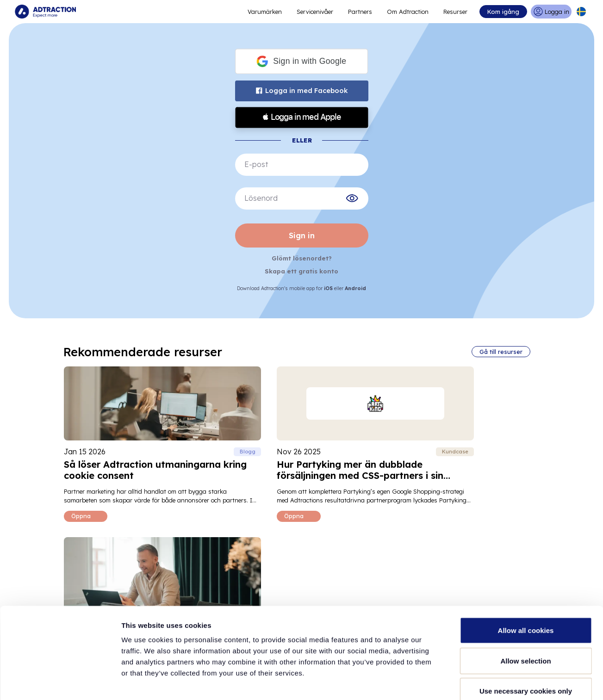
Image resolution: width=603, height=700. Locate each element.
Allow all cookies (526, 579)
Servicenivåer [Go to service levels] (315, 12)
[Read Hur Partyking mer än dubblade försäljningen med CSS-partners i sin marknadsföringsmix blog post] (300, 442)
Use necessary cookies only (526, 639)
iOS (329, 287)
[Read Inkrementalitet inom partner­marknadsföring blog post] (466, 442)
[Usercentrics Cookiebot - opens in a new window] (60, 682)
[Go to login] (551, 12)
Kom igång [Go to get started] (503, 12)
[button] (301, 61)
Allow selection (525, 609)
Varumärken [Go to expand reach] (265, 12)
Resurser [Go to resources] (455, 12)
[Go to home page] (45, 12)
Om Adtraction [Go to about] (408, 12)
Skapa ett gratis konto (302, 270)
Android (355, 287)
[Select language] (581, 12)
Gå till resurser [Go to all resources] (500, 350)
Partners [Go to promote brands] (360, 12)
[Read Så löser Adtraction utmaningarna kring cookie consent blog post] (137, 442)
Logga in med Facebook (301, 90)
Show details (486, 682)
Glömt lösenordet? (302, 258)
